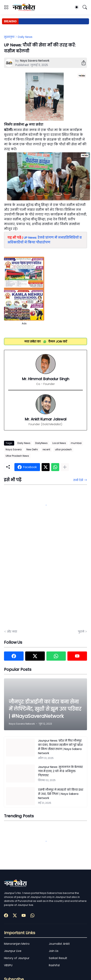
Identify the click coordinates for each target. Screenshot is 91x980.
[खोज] (85, 7)
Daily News (25, 37)
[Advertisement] (44, 578)
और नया (12, 632)
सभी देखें (78, 480)
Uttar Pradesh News (17, 456)
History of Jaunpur (17, 958)
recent (46, 449)
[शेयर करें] (82, 63)
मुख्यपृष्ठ (9, 37)
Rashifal (54, 965)
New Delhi (32, 449)
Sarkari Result (58, 958)
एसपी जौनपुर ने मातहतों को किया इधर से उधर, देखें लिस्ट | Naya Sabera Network (61, 794)
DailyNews (41, 443)
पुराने (81, 632)
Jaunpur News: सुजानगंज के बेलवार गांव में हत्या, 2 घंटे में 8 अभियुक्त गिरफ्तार (60, 771)
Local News (59, 443)
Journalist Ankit (59, 944)
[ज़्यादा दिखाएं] (65, 467)
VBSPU (8, 965)
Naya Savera (14, 449)
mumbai (76, 443)
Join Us (54, 951)
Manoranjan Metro (17, 944)
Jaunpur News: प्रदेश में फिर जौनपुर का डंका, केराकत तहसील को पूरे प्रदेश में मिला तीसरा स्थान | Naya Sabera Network (60, 747)
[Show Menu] (6, 7)
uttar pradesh (63, 449)
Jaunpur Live (13, 951)
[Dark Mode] (77, 7)
